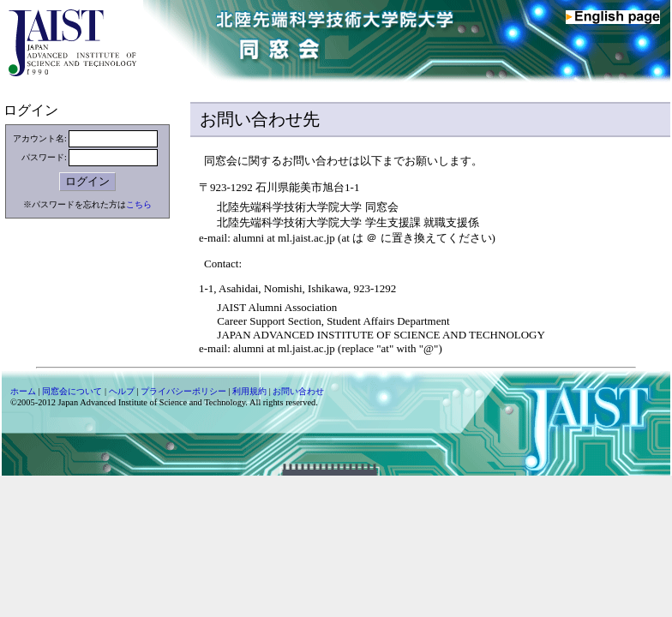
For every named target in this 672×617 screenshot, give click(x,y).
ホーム (23, 391)
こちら (139, 204)
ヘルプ (122, 391)
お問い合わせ (298, 391)
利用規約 (249, 391)
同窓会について (72, 391)
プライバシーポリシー (183, 391)
